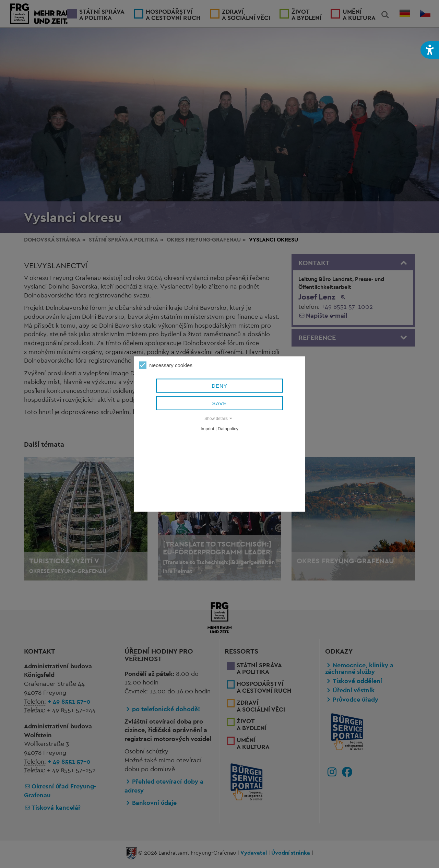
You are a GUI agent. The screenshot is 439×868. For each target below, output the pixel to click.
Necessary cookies (166, 366)
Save (220, 404)
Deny (219, 386)
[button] (430, 50)
